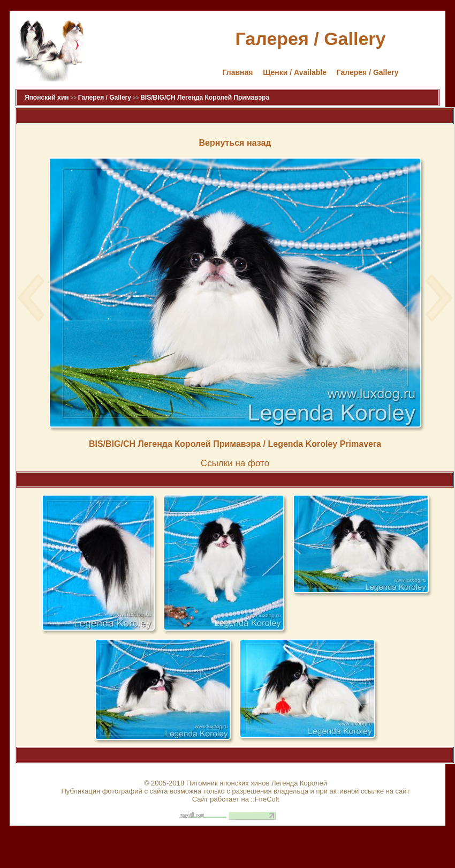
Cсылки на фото (235, 463)
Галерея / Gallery (368, 72)
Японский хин (47, 98)
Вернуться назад (235, 143)
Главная (238, 72)
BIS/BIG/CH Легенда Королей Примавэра (205, 98)
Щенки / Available (295, 72)
